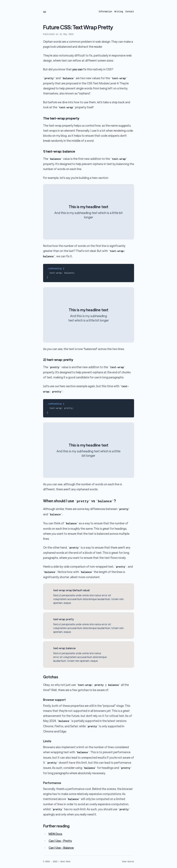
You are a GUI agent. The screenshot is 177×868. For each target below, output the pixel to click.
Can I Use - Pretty (60, 841)
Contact (130, 12)
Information (105, 12)
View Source (128, 862)
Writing (119, 12)
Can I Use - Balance (61, 848)
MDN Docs (55, 834)
